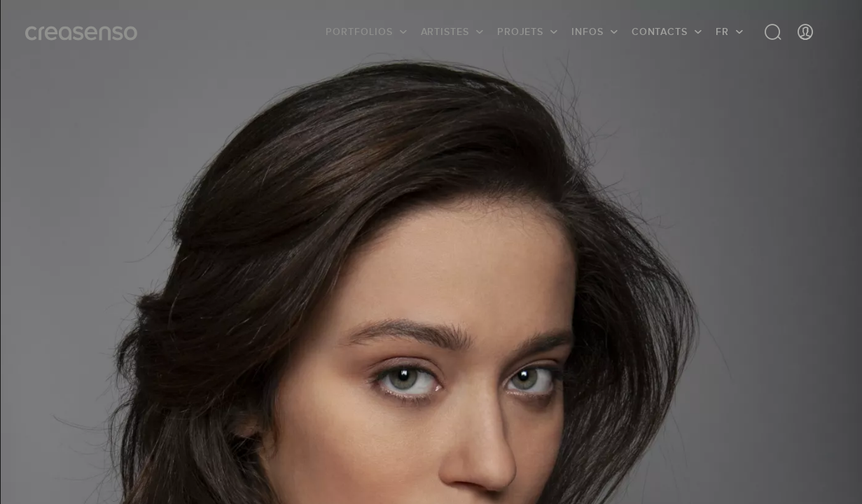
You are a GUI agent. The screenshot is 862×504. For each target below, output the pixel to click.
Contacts (660, 31)
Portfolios (359, 31)
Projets (520, 31)
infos (588, 31)
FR (722, 31)
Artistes (445, 31)
